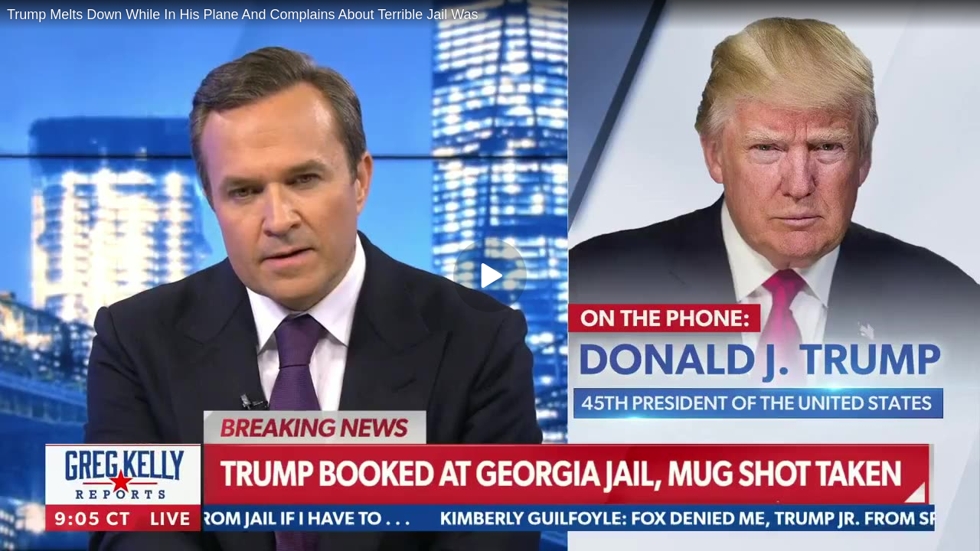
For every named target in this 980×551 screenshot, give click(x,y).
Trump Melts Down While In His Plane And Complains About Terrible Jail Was (243, 15)
